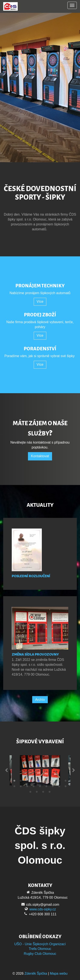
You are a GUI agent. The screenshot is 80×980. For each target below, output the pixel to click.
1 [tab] (15, 782)
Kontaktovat (40, 456)
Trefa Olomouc (40, 949)
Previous (6, 770)
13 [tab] (34, 787)
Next (74, 770)
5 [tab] (40, 782)
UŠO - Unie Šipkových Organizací (40, 944)
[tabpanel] (40, 770)
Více (40, 302)
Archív (40, 700)
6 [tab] (47, 782)
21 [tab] (43, 793)
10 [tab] (15, 787)
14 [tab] (40, 787)
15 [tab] (47, 787)
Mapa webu (59, 973)
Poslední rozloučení (31, 576)
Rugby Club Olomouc (40, 954)
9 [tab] (66, 782)
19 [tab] (31, 793)
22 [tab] (50, 793)
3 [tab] (27, 782)
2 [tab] (21, 782)
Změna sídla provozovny (35, 654)
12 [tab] (27, 787)
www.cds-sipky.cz (43, 909)
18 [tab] (66, 787)
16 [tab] (53, 787)
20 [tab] (37, 793)
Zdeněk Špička (36, 973)
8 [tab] (59, 782)
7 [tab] (53, 782)
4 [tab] (34, 782)
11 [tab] (21, 787)
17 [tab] (59, 787)
